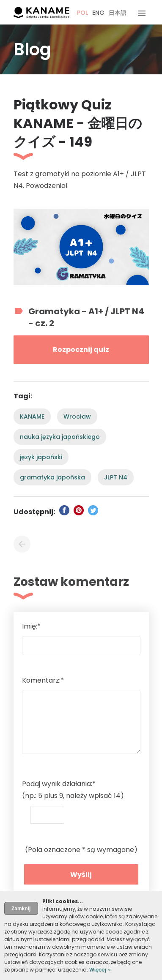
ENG (98, 13)
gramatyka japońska (52, 477)
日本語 (118, 13)
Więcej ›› (100, 970)
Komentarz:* (43, 680)
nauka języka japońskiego (60, 437)
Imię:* (31, 626)
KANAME (32, 416)
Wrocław (77, 416)
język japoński (41, 457)
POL (82, 13)
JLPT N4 (116, 477)
